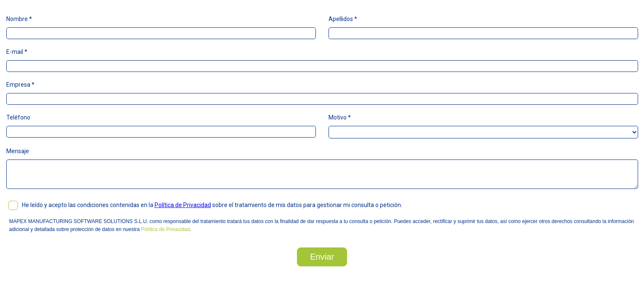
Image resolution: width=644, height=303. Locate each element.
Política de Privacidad (183, 205)
